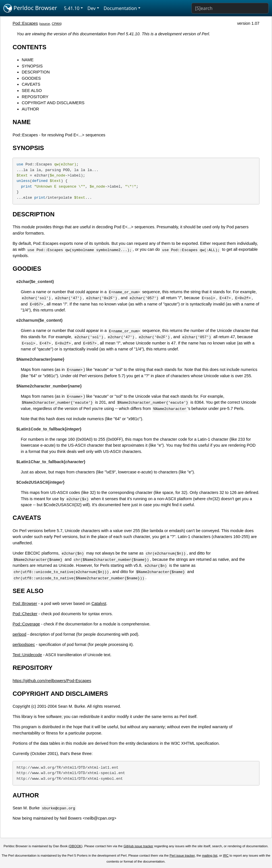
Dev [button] (92, 8)
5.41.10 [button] (72, 8)
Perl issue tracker (182, 855)
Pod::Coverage (26, 624)
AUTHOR (30, 109)
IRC (226, 855)
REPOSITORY (35, 97)
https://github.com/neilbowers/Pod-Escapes (52, 681)
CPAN (56, 24)
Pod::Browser (25, 604)
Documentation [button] (120, 8)
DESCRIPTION (36, 72)
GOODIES (31, 78)
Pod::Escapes (25, 23)
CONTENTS (29, 47)
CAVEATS (31, 84)
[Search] (230, 8)
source (45, 24)
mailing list (210, 855)
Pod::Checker (25, 614)
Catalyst (99, 604)
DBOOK (75, 846)
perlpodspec (24, 645)
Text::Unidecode (27, 655)
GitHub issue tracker (138, 846)
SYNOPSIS (32, 66)
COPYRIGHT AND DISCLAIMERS (53, 103)
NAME (28, 60)
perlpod (19, 634)
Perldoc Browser (30, 8)
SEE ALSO (32, 91)
